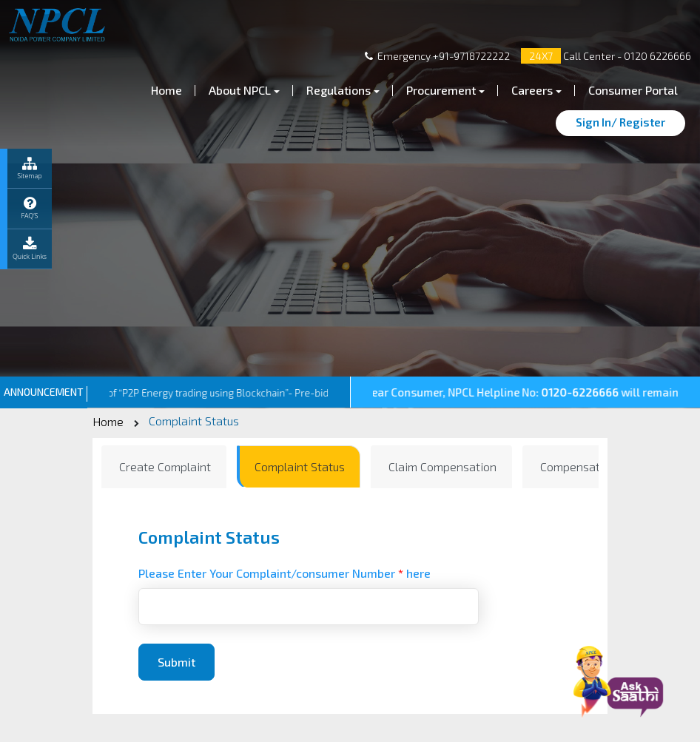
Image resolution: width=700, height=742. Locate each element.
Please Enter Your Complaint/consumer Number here (285, 573)
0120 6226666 (656, 56)
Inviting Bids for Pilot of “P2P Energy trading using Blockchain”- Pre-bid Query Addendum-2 (225, 393)
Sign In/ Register (620, 122)
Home (166, 90)
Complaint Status (194, 421)
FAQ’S (30, 208)
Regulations (339, 90)
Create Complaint (165, 466)
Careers (532, 90)
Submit (176, 662)
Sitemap (30, 168)
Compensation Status (597, 466)
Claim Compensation (442, 466)
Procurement (441, 90)
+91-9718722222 (470, 56)
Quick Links (30, 249)
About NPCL (240, 90)
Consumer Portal (633, 90)
